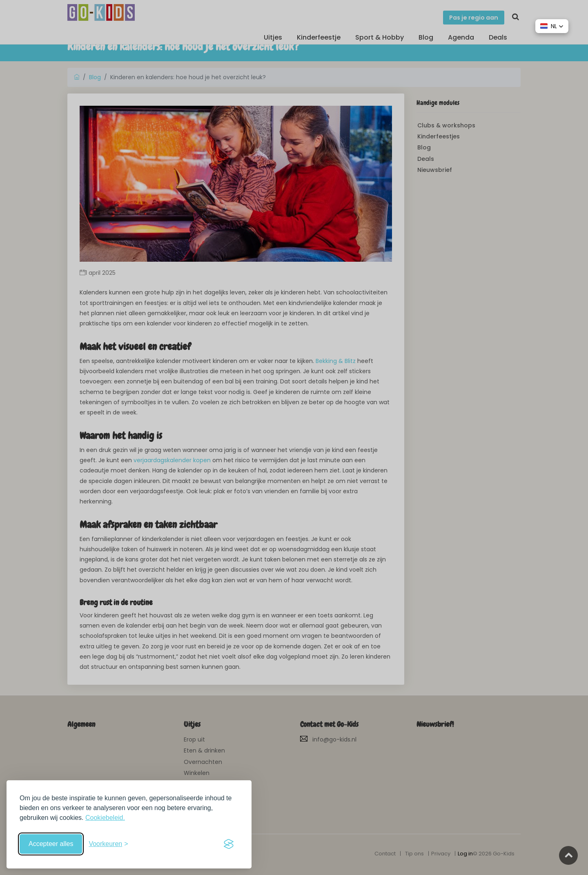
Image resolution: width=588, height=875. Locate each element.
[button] (552, 26)
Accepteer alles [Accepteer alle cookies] (51, 844)
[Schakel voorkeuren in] (108, 844)
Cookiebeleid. (105, 818)
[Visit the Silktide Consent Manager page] (229, 844)
